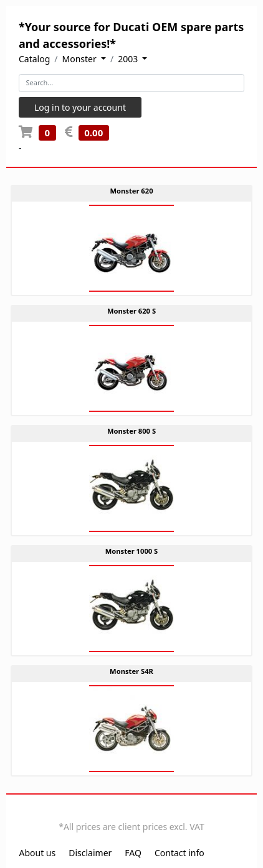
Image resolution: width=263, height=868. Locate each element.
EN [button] (123, 814)
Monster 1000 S (132, 551)
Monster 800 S (131, 431)
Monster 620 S (131, 311)
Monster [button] (81, 59)
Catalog (34, 59)
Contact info (179, 853)
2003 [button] (129, 59)
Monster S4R (131, 671)
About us (38, 853)
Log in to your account (80, 107)
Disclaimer (90, 853)
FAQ (133, 853)
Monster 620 (131, 191)
